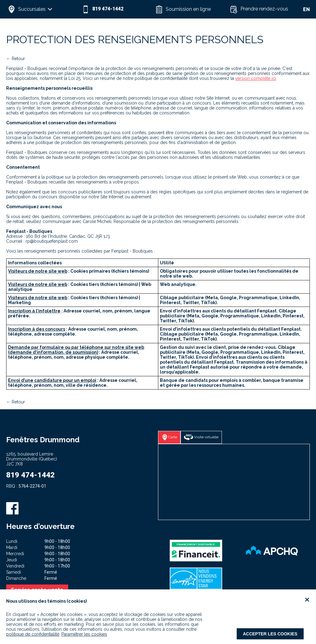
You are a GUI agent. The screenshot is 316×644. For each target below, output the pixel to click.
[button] (43, 9)
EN (306, 9)
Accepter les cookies (270, 634)
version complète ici (256, 78)
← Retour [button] (16, 59)
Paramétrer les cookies (84, 634)
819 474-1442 (30, 475)
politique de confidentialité (33, 634)
